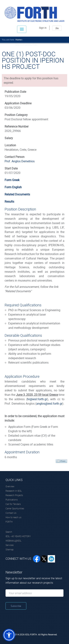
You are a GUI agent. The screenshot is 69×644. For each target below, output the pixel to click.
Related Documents (17, 194)
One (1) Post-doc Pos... (27, 45)
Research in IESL (14, 491)
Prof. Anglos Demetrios (20, 161)
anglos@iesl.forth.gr (49, 404)
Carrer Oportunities (15, 508)
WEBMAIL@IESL (13, 541)
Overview (10, 486)
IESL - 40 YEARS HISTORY (18, 536)
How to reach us (13, 517)
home (18, 40)
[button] (9, 635)
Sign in (43, 28)
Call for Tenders (13, 504)
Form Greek (12, 180)
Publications (12, 500)
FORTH (9, 522)
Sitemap (10, 549)
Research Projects (14, 495)
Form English (13, 187)
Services (10, 545)
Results (9, 201)
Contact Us (11, 513)
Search (9, 532)
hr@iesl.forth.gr (37, 399)
